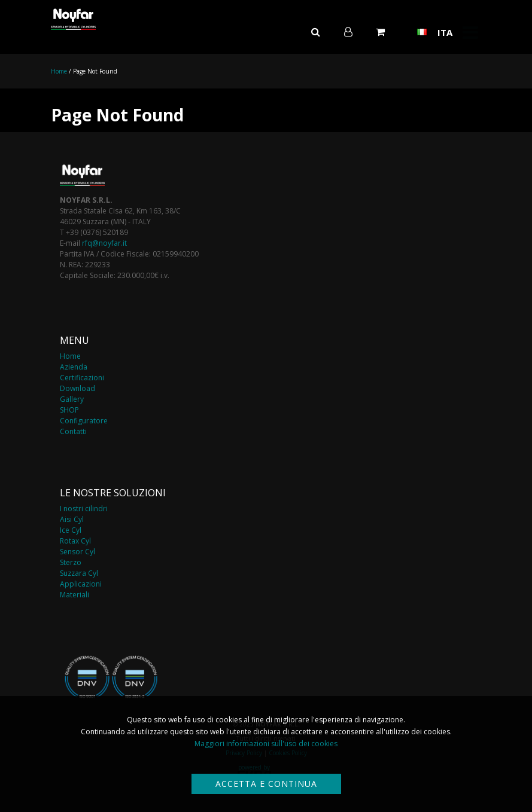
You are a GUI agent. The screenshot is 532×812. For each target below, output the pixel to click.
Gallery (72, 399)
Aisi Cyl (72, 519)
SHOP (69, 410)
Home (59, 71)
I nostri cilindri (84, 509)
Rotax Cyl (75, 541)
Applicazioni (81, 584)
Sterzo (71, 562)
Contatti (73, 431)
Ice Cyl (71, 530)
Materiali (75, 595)
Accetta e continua (266, 784)
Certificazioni (82, 378)
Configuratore (84, 421)
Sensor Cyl (77, 552)
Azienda (74, 367)
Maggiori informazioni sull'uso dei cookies (266, 744)
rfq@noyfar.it (104, 243)
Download (77, 388)
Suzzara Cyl (79, 573)
